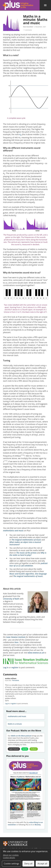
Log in (6, 667)
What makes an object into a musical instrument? (25, 543)
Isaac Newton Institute (16, 637)
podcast (21, 736)
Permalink (16, 680)
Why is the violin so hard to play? (28, 554)
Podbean (34, 749)
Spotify (25, 749)
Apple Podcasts (14, 749)
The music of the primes (26, 553)
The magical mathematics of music (26, 540)
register (15, 667)
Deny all (28, 864)
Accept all (42, 864)
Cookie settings (11, 864)
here (16, 642)
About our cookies (11, 855)
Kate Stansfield (28, 27)
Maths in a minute (15, 724)
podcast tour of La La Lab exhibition (28, 564)
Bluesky (38, 825)
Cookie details (9, 858)
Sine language (41, 574)
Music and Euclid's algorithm (22, 574)
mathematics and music (13, 531)
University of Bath (11, 599)
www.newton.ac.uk (36, 653)
